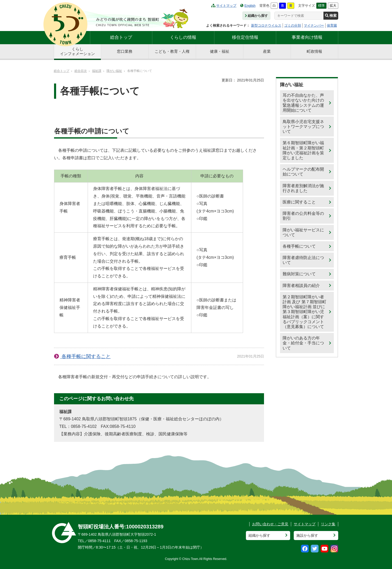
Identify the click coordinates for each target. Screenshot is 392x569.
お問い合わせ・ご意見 (270, 524)
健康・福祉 (220, 51)
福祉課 (97, 71)
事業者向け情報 (307, 37)
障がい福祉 (114, 71)
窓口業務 (125, 51)
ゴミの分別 (293, 25)
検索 (331, 16)
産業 (267, 51)
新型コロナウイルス (266, 25)
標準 (321, 6)
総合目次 (81, 71)
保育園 (332, 25)
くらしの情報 (183, 37)
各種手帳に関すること (85, 356)
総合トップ (121, 37)
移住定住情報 (245, 37)
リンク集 (328, 524)
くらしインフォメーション (77, 51)
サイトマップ (224, 6)
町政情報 (314, 51)
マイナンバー (314, 25)
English (248, 6)
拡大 (333, 6)
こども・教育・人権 (172, 51)
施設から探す (307, 535)
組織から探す (256, 16)
